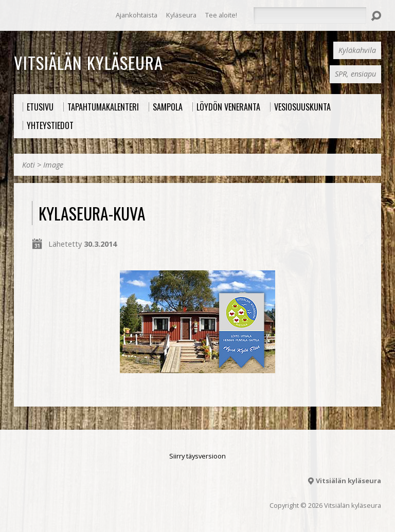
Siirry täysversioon (197, 456)
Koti (29, 165)
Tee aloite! (221, 15)
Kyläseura (181, 15)
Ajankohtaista (137, 15)
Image (53, 165)
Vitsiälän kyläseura (88, 62)
